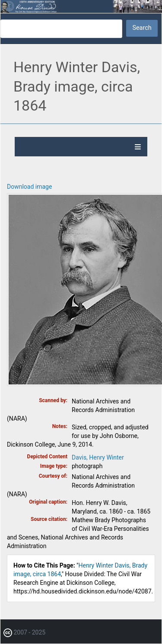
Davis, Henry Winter (98, 457)
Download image (29, 187)
